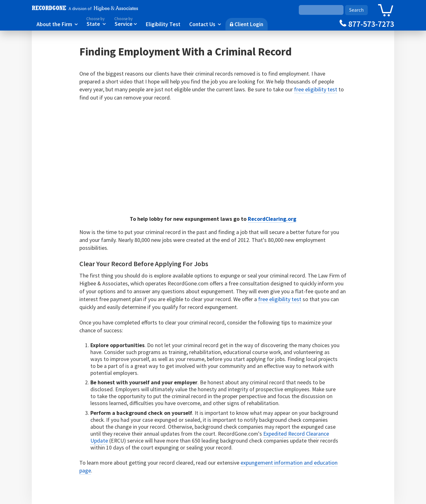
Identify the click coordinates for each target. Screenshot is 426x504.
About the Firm (57, 24)
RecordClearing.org (272, 219)
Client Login (247, 24)
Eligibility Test (163, 24)
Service (126, 21)
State (96, 21)
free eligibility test (316, 89)
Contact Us (205, 24)
